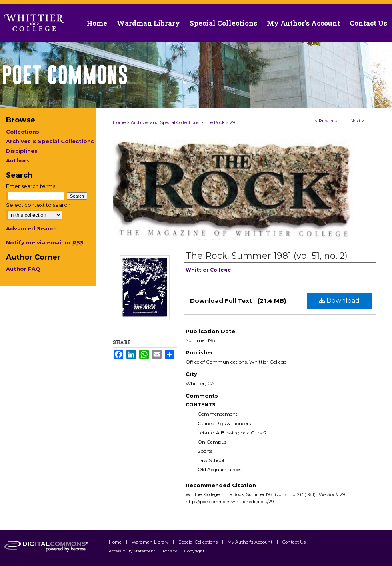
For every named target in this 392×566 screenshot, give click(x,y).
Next (355, 121)
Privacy (170, 551)
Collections (23, 132)
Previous (328, 121)
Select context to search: (39, 205)
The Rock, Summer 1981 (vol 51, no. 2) (267, 256)
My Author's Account (251, 542)
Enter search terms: (31, 186)
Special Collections (199, 542)
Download (339, 301)
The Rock (215, 122)
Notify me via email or (45, 242)
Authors (18, 160)
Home (119, 122)
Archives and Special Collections (165, 122)
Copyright (194, 551)
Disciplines (22, 151)
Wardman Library (151, 542)
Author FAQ (23, 269)
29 (232, 122)
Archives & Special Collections (50, 141)
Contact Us (368, 23)
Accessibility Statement (133, 551)
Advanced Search (31, 228)
